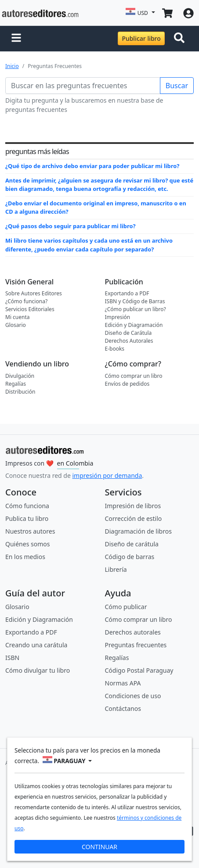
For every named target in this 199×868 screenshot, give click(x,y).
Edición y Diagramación (134, 325)
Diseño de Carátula (128, 333)
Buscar (177, 86)
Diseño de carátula (132, 544)
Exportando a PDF (127, 293)
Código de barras (130, 557)
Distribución (20, 392)
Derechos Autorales (129, 341)
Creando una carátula (36, 645)
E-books (115, 349)
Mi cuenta (18, 317)
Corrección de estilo (134, 518)
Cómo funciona (27, 506)
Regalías (16, 384)
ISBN (12, 658)
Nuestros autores (30, 531)
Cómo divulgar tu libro (38, 670)
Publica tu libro (27, 518)
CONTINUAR (99, 847)
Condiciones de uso (133, 696)
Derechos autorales (133, 632)
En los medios (25, 557)
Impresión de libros (133, 506)
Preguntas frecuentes (136, 645)
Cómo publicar (126, 607)
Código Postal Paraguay (139, 670)
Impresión (118, 317)
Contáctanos (123, 708)
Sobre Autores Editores (34, 293)
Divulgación (20, 376)
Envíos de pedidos (127, 384)
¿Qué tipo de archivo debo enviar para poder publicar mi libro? (92, 166)
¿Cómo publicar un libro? (136, 309)
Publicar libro (141, 38)
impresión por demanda (107, 475)
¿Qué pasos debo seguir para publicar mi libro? (71, 226)
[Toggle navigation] (181, 39)
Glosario (16, 325)
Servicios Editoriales (30, 309)
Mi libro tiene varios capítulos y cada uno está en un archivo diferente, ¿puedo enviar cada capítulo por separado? (89, 245)
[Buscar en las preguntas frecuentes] (83, 86)
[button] (16, 39)
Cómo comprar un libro (134, 376)
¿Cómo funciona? (26, 301)
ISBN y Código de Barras (135, 301)
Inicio (12, 66)
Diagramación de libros (138, 531)
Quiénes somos (27, 544)
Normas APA (123, 683)
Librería (116, 569)
